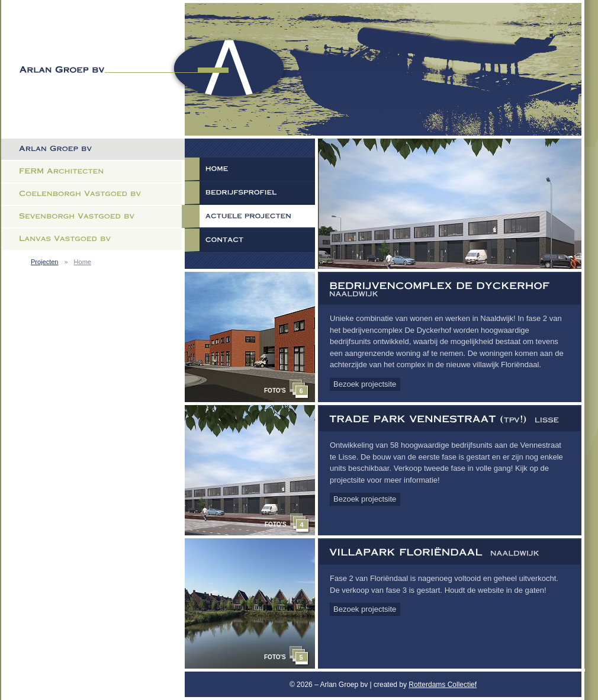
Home (83, 262)
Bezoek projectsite (365, 384)
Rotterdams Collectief (443, 685)
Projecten (44, 262)
